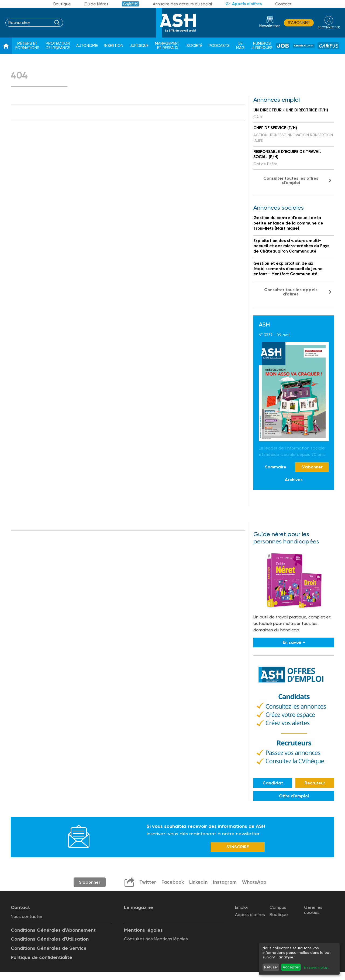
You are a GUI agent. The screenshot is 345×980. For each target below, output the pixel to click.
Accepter (291, 967)
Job (283, 46)
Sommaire (276, 467)
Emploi (241, 907)
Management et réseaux (168, 46)
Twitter (148, 882)
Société (194, 46)
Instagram (225, 882)
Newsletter (270, 26)
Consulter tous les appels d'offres (291, 292)
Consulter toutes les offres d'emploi (291, 180)
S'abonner (299, 23)
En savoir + (294, 642)
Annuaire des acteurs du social (182, 4)
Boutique (62, 4)
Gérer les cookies (313, 910)
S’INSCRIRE (238, 847)
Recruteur (315, 783)
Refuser (271, 967)
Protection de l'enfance (58, 46)
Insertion (114, 46)
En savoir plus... (317, 967)
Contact (283, 4)
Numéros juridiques (262, 46)
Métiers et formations (27, 46)
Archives (294, 480)
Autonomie (87, 46)
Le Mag (240, 46)
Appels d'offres (247, 4)
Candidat (273, 783)
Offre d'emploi (294, 796)
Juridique (139, 46)
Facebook (173, 882)
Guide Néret (96, 4)
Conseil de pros (304, 46)
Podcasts (219, 46)
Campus (131, 4)
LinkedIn (198, 882)
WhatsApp (254, 882)
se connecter (329, 27)
